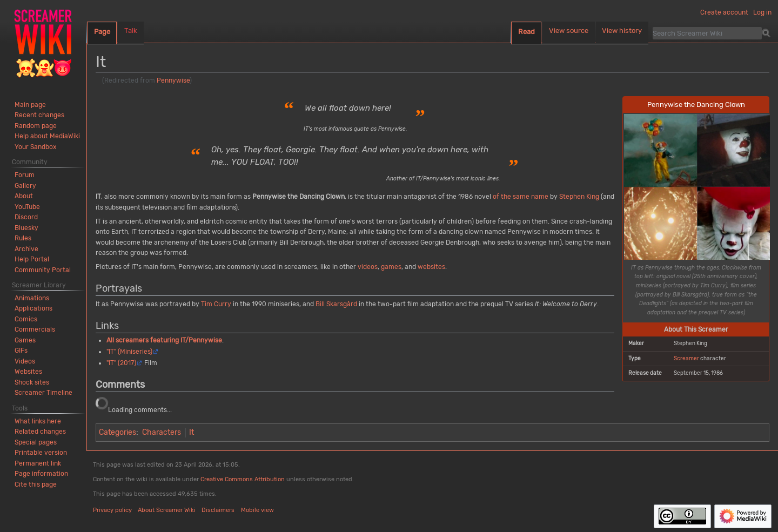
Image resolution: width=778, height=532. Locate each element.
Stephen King (579, 197)
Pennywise (173, 80)
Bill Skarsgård (336, 304)
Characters (162, 432)
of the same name (521, 197)
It (192, 432)
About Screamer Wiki (167, 510)
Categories (118, 432)
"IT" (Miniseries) (129, 352)
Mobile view (257, 510)
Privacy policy (112, 510)
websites (431, 267)
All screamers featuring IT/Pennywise (164, 340)
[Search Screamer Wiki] (707, 33)
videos (368, 267)
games (391, 267)
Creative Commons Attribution (243, 479)
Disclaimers (218, 510)
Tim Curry (216, 304)
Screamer (686, 358)
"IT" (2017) (121, 363)
